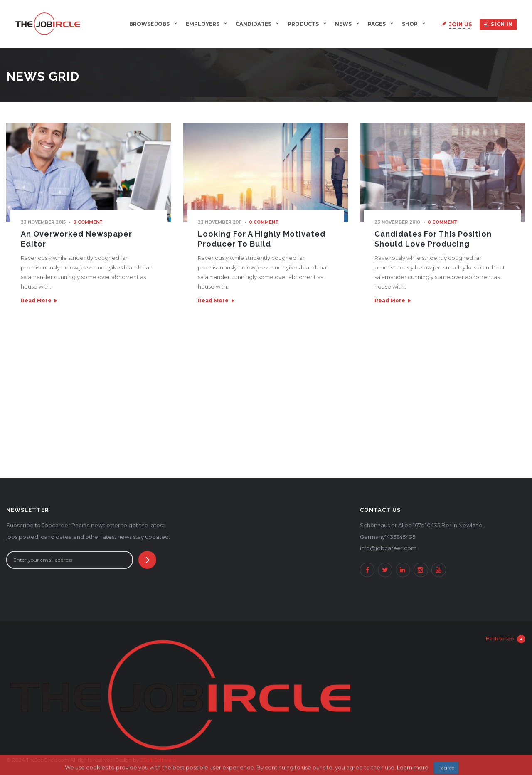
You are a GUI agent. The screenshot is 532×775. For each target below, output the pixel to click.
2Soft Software (158, 760)
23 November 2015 (43, 222)
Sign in (498, 24)
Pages (377, 24)
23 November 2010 (397, 222)
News (343, 24)
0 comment (88, 222)
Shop (410, 24)
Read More (36, 300)
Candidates (254, 24)
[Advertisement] (266, 405)
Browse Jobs (149, 24)
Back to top (506, 639)
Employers (203, 24)
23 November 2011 (220, 222)
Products (303, 24)
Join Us (461, 24)
